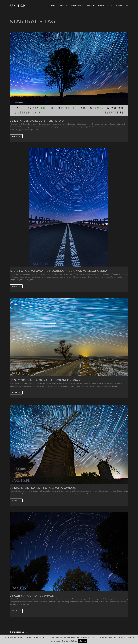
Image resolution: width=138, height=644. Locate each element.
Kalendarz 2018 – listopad (42, 121)
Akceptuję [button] (83, 641)
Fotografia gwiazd (38, 596)
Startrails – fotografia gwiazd (49, 488)
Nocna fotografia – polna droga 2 (51, 380)
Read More (16, 136)
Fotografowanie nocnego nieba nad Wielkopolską (63, 271)
